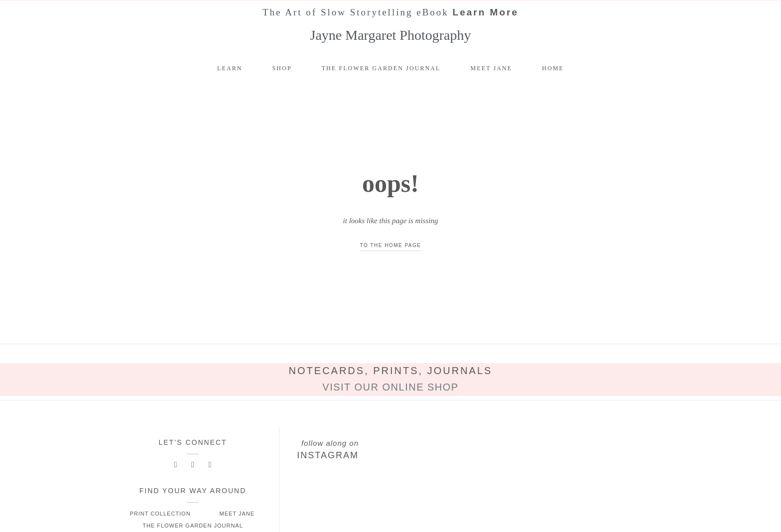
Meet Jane (492, 68)
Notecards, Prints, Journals (391, 371)
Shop (282, 68)
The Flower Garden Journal (381, 68)
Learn (230, 68)
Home (553, 68)
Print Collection (160, 514)
